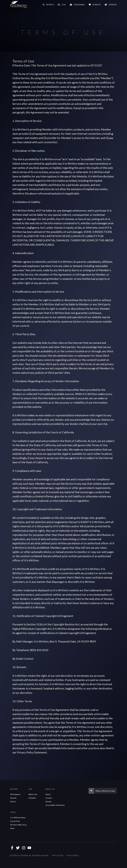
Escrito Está (15, 821)
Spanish (13, 798)
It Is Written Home (18, 818)
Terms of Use (57, 855)
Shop (12, 828)
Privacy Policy (73, 855)
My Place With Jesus (18, 825)
